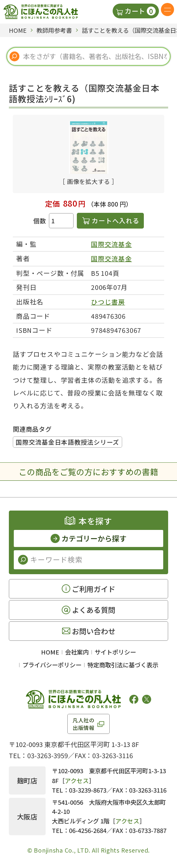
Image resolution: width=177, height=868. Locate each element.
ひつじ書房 (108, 302)
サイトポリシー (115, 652)
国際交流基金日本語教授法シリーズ (67, 442)
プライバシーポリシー (52, 665)
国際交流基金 (111, 244)
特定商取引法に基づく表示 (123, 665)
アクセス (77, 780)
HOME (50, 652)
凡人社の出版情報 (84, 724)
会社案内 (77, 652)
